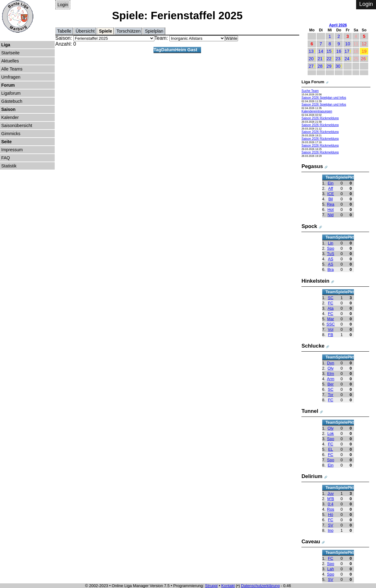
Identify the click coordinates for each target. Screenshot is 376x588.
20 (311, 59)
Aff (331, 188)
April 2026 (338, 25)
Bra (331, 269)
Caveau (311, 542)
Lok (330, 433)
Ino (331, 530)
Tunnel (310, 411)
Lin (330, 243)
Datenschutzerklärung (260, 586)
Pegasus (312, 166)
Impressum (12, 150)
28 (320, 66)
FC (330, 303)
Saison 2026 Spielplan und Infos (324, 98)
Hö (331, 515)
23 (338, 59)
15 (329, 51)
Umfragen (11, 77)
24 (347, 59)
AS (330, 259)
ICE (331, 194)
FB (331, 335)
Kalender (10, 117)
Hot (331, 210)
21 (320, 59)
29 (329, 66)
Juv (331, 493)
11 (356, 44)
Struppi (211, 586)
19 (364, 51)
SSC (331, 324)
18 (356, 51)
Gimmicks (11, 134)
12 (364, 44)
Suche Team (310, 91)
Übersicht (85, 31)
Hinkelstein (315, 281)
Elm (331, 374)
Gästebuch (12, 101)
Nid (330, 215)
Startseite (10, 53)
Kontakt (228, 586)
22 (329, 59)
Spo (330, 248)
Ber (331, 384)
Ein (330, 183)
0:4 (331, 504)
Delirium (312, 476)
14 (321, 51)
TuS (330, 254)
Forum (8, 85)
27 (311, 66)
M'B (331, 499)
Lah (331, 569)
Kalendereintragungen (317, 111)
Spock (309, 226)
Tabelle (64, 31)
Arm (331, 379)
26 (363, 59)
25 (356, 59)
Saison (8, 109)
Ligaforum (11, 93)
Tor (331, 395)
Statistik (9, 166)
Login (63, 5)
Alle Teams (12, 69)
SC (331, 298)
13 (311, 51)
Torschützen (129, 31)
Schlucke (313, 346)
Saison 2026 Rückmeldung (320, 118)
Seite (6, 142)
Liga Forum (313, 82)
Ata (330, 308)
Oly (330, 368)
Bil (331, 199)
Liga (6, 45)
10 (348, 44)
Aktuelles (10, 61)
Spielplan (154, 31)
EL (331, 449)
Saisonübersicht (17, 125)
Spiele (105, 31)
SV (330, 525)
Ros (330, 509)
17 (347, 51)
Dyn (330, 363)
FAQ (6, 158)
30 (338, 66)
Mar (331, 319)
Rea (331, 204)
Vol (331, 329)
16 (339, 51)
